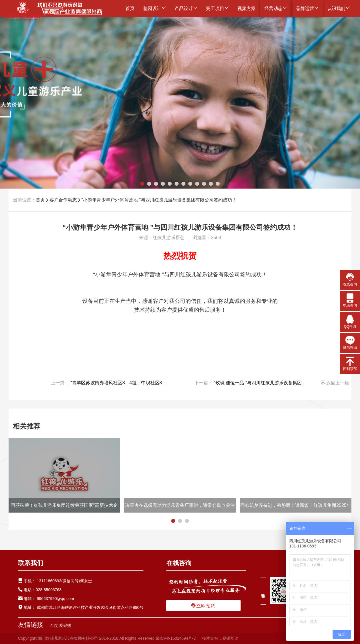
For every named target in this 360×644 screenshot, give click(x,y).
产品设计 (186, 8)
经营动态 (276, 8)
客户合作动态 (63, 200)
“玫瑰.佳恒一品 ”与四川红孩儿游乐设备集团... (260, 383)
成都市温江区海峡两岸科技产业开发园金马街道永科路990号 (90, 607)
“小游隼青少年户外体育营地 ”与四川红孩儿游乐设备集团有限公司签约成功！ (159, 200)
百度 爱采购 (61, 625)
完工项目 (217, 8)
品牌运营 (307, 8)
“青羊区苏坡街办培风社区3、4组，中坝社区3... (118, 383)
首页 (130, 8)
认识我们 (339, 8)
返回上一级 (335, 383)
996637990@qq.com (55, 599)
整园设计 (155, 8)
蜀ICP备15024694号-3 (176, 638)
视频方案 (247, 8)
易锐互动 (230, 638)
